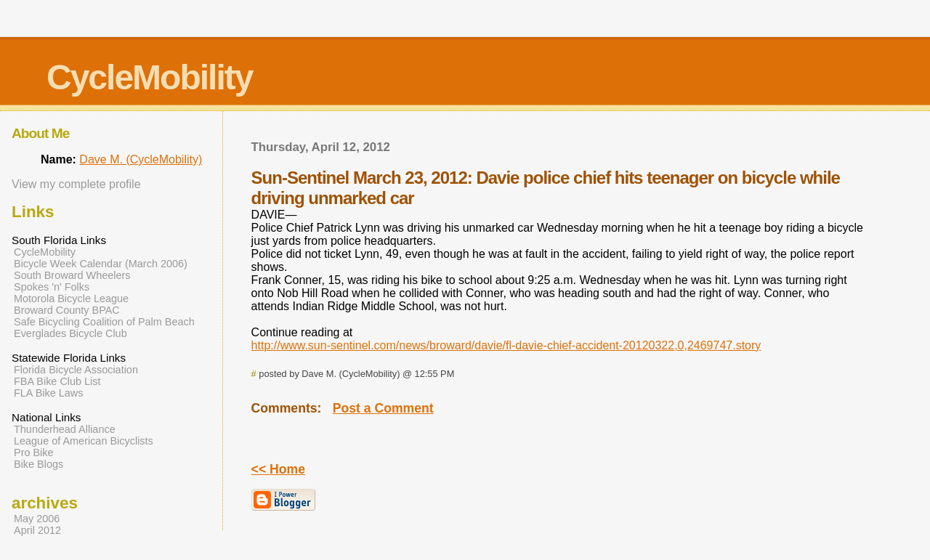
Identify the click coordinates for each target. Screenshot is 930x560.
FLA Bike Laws (49, 393)
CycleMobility (149, 77)
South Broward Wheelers (72, 275)
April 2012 (37, 530)
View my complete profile (76, 184)
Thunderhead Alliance (65, 429)
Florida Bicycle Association (76, 370)
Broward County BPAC (67, 310)
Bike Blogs (39, 464)
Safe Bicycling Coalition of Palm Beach (104, 322)
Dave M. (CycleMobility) (141, 159)
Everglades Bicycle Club (70, 333)
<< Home (278, 469)
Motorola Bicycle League (71, 299)
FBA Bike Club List (57, 381)
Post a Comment (383, 408)
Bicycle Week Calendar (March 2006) (101, 264)
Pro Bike (34, 453)
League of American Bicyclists (84, 441)
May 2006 (37, 519)
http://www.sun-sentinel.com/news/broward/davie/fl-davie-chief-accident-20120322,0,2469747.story (506, 345)
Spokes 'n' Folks (52, 287)
